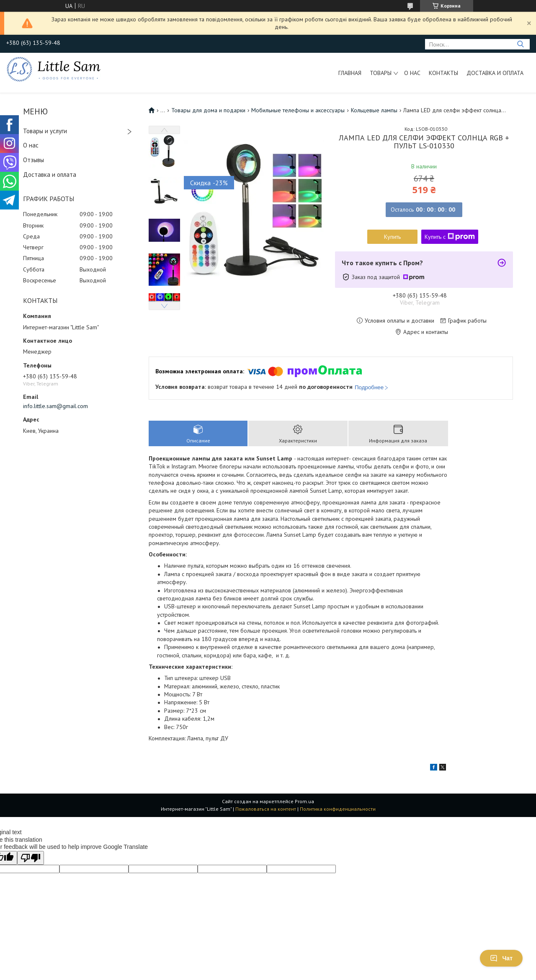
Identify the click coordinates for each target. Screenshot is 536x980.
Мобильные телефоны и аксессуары (298, 110)
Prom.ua (304, 801)
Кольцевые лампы (374, 110)
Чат (501, 958)
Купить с (450, 237)
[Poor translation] (31, 858)
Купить (392, 237)
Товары (381, 73)
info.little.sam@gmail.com (55, 406)
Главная (350, 73)
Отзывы (33, 160)
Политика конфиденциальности (338, 809)
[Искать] (520, 44)
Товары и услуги (45, 131)
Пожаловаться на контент (266, 809)
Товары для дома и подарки (208, 110)
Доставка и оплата (495, 73)
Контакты (443, 73)
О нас (412, 73)
